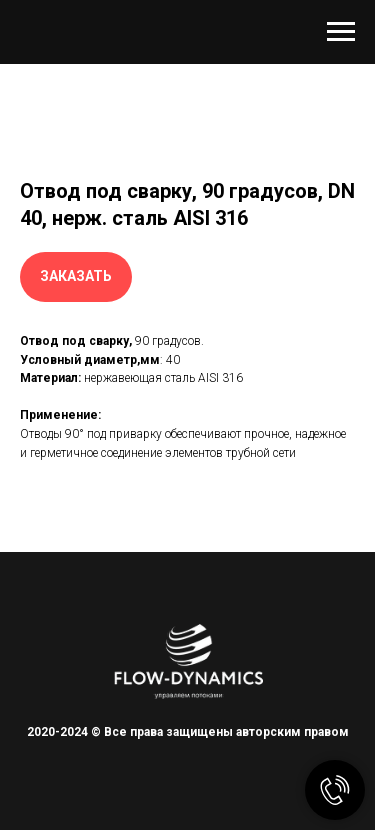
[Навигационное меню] (341, 32)
